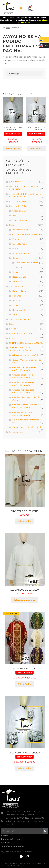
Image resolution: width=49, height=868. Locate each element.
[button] (21, 8)
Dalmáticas (15, 324)
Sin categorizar (16, 432)
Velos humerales (20, 220)
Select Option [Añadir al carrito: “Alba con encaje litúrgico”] (13, 148)
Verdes (16, 282)
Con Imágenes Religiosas (25, 234)
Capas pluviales (20, 211)
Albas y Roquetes (18, 201)
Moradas (16, 300)
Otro (21, 267)
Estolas (13, 329)
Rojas (15, 272)
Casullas (13, 225)
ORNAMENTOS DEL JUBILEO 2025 (26, 343)
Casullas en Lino (17, 286)
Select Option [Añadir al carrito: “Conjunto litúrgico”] (25, 684)
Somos (5, 836)
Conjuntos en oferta (19, 319)
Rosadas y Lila (19, 277)
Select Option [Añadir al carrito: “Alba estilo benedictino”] (25, 521)
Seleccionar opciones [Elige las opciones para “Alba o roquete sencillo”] (25, 600)
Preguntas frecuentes (12, 839)
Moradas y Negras (21, 253)
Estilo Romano (20, 244)
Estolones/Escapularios (27, 263)
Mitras (12, 338)
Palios (15, 216)
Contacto (6, 843)
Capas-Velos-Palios (18, 206)
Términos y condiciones (13, 846)
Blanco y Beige (20, 291)
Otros (15, 258)
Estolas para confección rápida (27, 427)
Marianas (17, 249)
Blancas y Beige (20, 230)
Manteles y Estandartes (21, 334)
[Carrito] (30, 8)
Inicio (8, 28)
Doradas (16, 239)
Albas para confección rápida (26, 355)
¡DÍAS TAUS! (15, 182)
